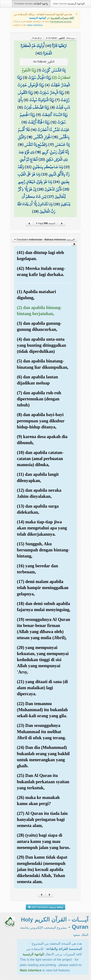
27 (50, 197)
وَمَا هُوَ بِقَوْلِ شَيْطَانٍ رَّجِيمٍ (35, 182)
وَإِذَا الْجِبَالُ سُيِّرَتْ (40, 78)
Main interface (35, 25)
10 (20, 107)
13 (24, 122)
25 (66, 189)
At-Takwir (60, 38)
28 (57, 204)
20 (42, 159)
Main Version (69, 4)
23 (44, 174)
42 (39, 53)
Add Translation (45, 907)
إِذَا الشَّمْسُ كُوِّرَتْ (54, 70)
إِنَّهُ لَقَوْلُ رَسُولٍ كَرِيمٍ (55, 152)
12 (54, 122)
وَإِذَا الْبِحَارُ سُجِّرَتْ (52, 93)
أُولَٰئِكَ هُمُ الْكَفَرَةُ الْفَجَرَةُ (36, 50)
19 (38, 152)
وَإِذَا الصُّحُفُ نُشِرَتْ (36, 107)
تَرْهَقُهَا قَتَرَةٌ (59, 46)
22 (28, 167)
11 (38, 115)
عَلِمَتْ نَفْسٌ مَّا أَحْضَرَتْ (53, 130)
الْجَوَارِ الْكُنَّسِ (42, 137)
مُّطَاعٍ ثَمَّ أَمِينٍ (29, 159)
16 (30, 137)
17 (51, 145)
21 (67, 167)
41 (48, 46)
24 (56, 182)
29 (35, 211)
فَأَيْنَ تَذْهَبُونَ (53, 189)
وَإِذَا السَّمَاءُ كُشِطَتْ (55, 115)
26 (40, 189)
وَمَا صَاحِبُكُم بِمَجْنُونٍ (48, 167)
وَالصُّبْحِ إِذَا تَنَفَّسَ (36, 145)
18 (21, 145)
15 (55, 137)
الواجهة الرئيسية (38, 18)
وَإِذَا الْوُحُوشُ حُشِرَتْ (31, 85)
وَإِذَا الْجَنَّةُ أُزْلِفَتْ (39, 122)
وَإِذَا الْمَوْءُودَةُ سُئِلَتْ (42, 100)
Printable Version (31, 4)
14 (34, 130)
